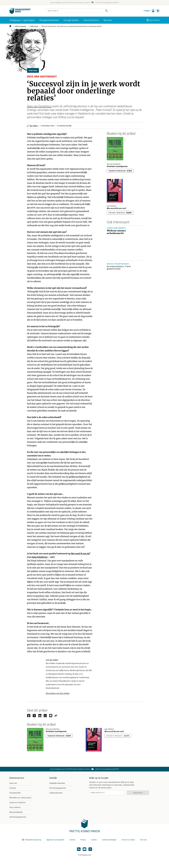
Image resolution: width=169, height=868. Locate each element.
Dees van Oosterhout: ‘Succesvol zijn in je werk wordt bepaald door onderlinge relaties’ (72, 26)
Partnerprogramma (18, 817)
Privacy (83, 840)
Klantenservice (17, 778)
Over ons (13, 783)
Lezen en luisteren (17, 802)
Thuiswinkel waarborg (32, 840)
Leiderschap (34, 26)
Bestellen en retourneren (20, 798)
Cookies (94, 840)
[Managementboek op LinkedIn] (79, 849)
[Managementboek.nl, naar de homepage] (20, 13)
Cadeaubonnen (56, 793)
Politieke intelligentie (117, 166)
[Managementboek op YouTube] (84, 849)
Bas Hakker (34, 126)
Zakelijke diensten (57, 783)
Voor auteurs (15, 807)
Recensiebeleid (16, 812)
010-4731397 (155, 20)
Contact (13, 788)
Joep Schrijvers (40, 557)
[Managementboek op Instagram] (90, 849)
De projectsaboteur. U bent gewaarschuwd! (119, 268)
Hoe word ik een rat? (80, 554)
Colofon (72, 840)
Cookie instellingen (109, 840)
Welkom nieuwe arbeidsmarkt (116, 232)
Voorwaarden (15, 793)
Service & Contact (128, 840)
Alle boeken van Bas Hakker (58, 693)
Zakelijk (53, 778)
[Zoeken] (75, 11)
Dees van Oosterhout (39, 106)
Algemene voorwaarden (55, 840)
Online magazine (20, 26)
